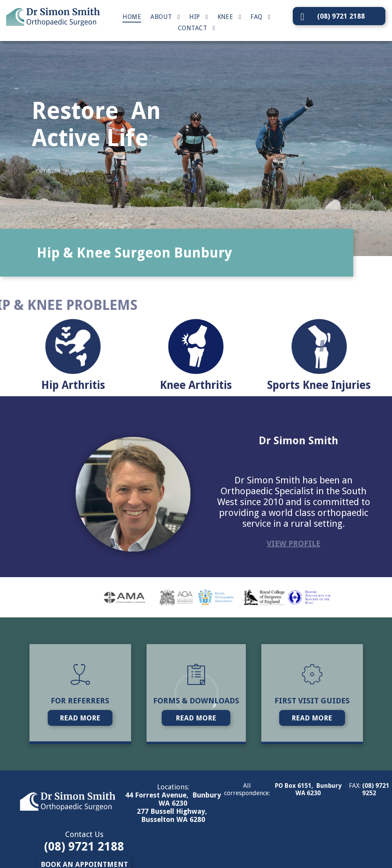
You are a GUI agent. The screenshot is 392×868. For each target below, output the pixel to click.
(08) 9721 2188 (84, 847)
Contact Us (84, 834)
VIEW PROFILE (294, 543)
